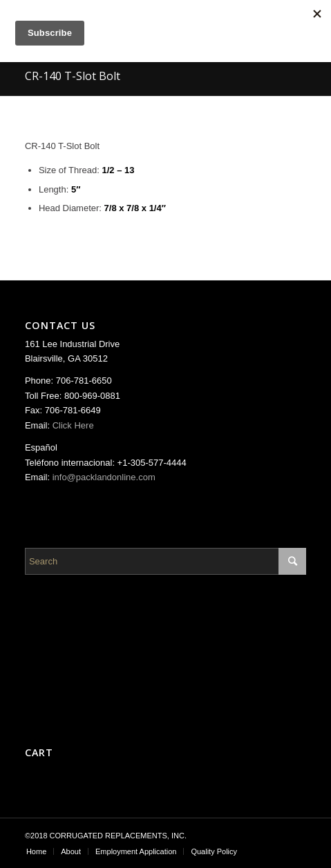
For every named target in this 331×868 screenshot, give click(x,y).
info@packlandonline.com (104, 477)
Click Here (73, 425)
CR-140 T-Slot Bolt (73, 76)
